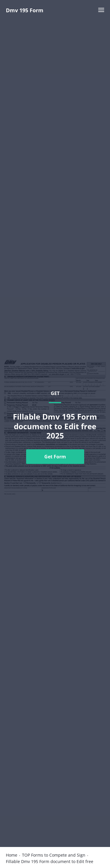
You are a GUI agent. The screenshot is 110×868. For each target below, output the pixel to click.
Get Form (55, 457)
